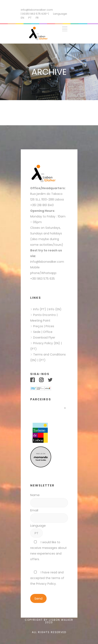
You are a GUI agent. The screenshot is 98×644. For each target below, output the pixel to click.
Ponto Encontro (44, 315)
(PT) (33, 349)
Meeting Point (40, 321)
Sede (37, 332)
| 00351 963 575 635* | (35, 14)
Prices (50, 326)
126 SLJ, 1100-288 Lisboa (47, 199)
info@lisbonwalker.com (37, 10)
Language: (60, 14)
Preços (38, 326)
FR (37, 18)
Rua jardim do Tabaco (46, 194)
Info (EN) (55, 309)
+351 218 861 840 (42, 205)
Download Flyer (44, 338)
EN (22, 18)
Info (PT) (40, 309)
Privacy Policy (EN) (47, 343)
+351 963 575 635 (43, 279)
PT (30, 18)
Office (48, 332)
